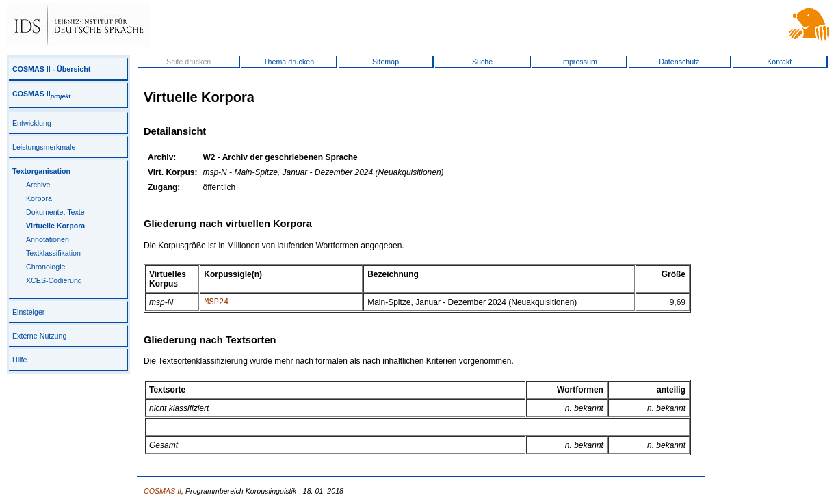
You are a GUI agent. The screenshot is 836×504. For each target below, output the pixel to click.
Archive (38, 185)
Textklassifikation (53, 253)
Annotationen (48, 239)
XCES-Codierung (54, 280)
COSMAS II (41, 94)
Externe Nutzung (39, 336)
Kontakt (779, 62)
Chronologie (45, 267)
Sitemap (386, 62)
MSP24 (216, 303)
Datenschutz (679, 62)
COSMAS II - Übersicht (51, 69)
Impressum (579, 62)
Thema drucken (289, 62)
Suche (482, 62)
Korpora (39, 198)
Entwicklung (32, 123)
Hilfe (19, 360)
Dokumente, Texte (55, 212)
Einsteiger (28, 312)
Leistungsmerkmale (44, 147)
